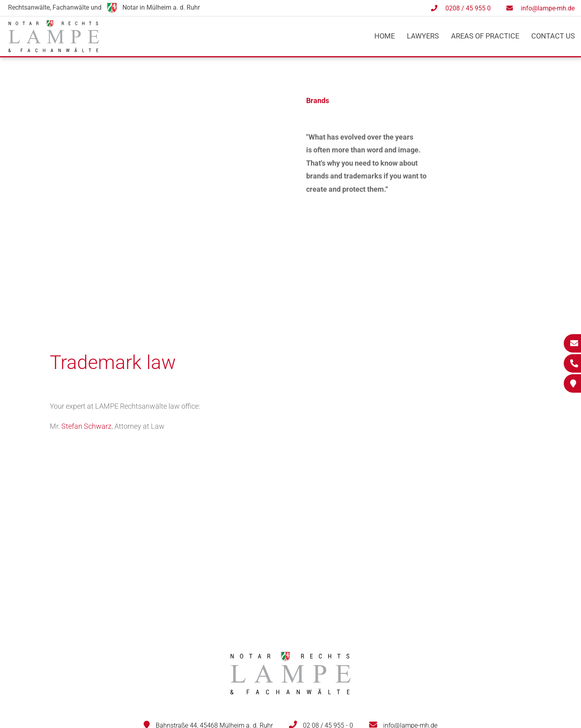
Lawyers (423, 36)
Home (385, 36)
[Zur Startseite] (54, 50)
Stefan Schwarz (86, 426)
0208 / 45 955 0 (468, 8)
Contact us (553, 36)
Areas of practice (485, 36)
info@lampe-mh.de (548, 8)
